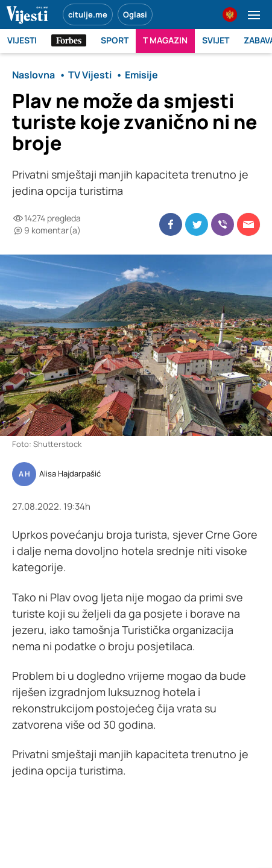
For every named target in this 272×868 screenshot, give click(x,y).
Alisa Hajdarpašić (70, 474)
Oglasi (135, 14)
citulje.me (88, 14)
